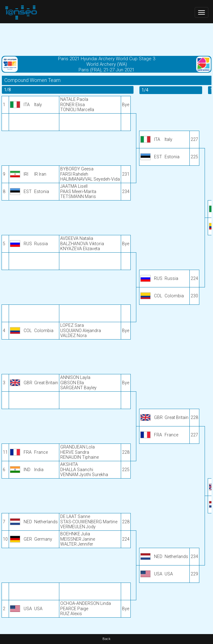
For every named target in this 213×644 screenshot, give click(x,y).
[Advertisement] (106, 39)
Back (106, 639)
